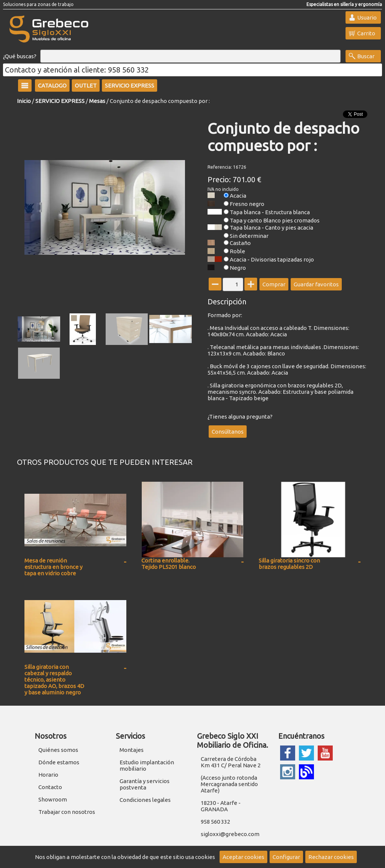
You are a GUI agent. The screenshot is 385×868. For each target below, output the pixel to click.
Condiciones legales (145, 800)
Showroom (53, 799)
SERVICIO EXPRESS (60, 101)
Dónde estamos (59, 762)
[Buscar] (190, 56)
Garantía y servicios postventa (145, 784)
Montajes (132, 750)
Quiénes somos (58, 750)
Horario (48, 775)
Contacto (50, 787)
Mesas (97, 101)
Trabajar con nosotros (67, 812)
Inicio (24, 101)
